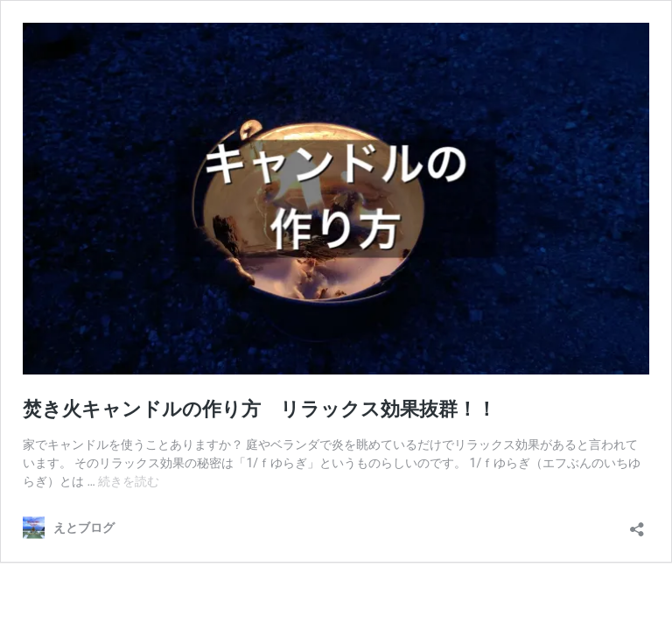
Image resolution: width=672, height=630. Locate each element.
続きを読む (129, 481)
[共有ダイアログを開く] (637, 524)
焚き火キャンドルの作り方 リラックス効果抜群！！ (259, 409)
